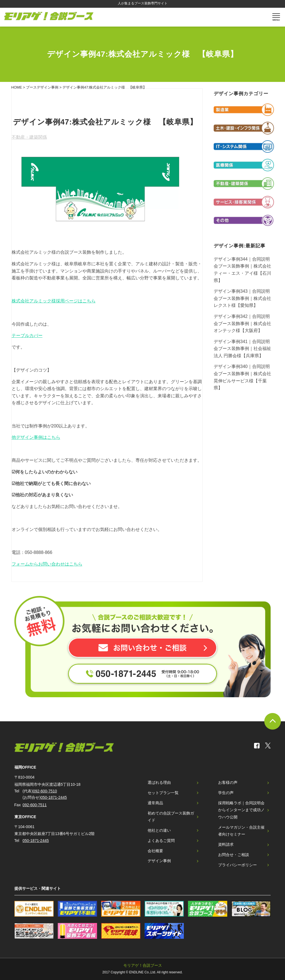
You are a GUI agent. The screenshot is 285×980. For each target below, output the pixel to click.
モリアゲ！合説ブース (143, 965)
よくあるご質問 (161, 841)
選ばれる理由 (159, 782)
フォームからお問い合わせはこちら (47, 564)
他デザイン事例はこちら (36, 437)
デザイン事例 (159, 861)
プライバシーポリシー (237, 865)
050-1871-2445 (54, 797)
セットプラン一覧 (163, 793)
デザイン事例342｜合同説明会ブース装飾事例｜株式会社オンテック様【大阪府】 (242, 323)
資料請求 (226, 844)
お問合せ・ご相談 (234, 855)
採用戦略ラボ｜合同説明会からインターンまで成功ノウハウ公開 (241, 810)
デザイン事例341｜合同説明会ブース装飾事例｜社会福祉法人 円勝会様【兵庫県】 (242, 349)
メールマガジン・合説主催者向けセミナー (241, 831)
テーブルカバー (27, 335)
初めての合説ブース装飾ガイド (171, 817)
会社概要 (155, 851)
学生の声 (226, 793)
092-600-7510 (45, 791)
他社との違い (159, 830)
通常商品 (155, 803)
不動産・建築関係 (29, 137)
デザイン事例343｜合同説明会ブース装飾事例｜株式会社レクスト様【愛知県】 (242, 298)
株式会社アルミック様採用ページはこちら (54, 301)
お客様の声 (228, 782)
